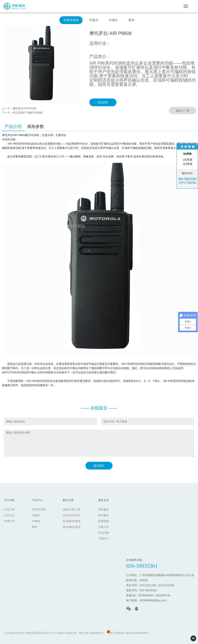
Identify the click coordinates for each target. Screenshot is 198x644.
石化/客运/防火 (72, 515)
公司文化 (9, 515)
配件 (132, 20)
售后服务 (103, 515)
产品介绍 (13, 126)
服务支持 (103, 500)
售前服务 (103, 509)
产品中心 (38, 500)
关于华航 (9, 500)
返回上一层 (183, 110)
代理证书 (9, 521)
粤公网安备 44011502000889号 (128, 632)
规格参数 (36, 126)
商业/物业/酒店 (72, 527)
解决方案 (68, 500)
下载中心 (103, 539)
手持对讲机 (71, 20)
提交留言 (99, 466)
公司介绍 (9, 509)
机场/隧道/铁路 (72, 521)
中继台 (114, 20)
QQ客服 (187, 160)
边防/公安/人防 (72, 509)
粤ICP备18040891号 (91, 633)
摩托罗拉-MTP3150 (24, 108)
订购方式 (103, 527)
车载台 (94, 20)
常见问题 (103, 533)
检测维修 (103, 521)
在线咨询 (103, 102)
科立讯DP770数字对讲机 (28, 113)
